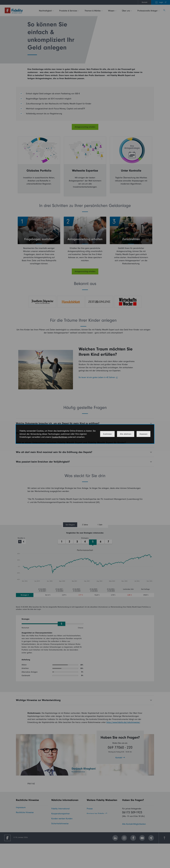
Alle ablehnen (126, 434)
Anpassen (143, 434)
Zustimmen (107, 434)
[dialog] (85, 434)
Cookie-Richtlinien (60, 437)
